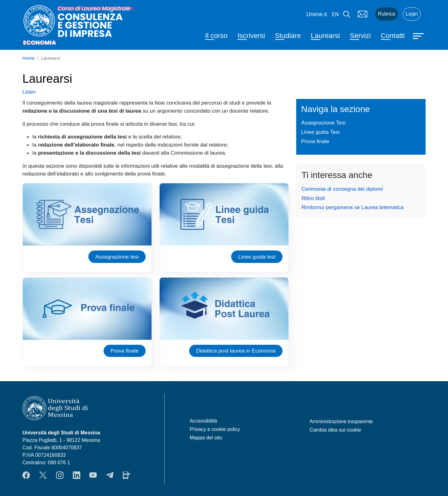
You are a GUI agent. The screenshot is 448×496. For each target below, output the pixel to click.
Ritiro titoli (313, 198)
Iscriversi (251, 36)
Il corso (216, 36)
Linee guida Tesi (320, 132)
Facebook (26, 475)
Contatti (393, 36)
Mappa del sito (206, 438)
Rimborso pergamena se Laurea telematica (352, 207)
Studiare (288, 36)
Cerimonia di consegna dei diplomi (342, 189)
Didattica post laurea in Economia (236, 351)
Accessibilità (203, 421)
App (127, 475)
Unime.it (317, 14)
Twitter (43, 475)
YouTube (93, 475)
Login (412, 14)
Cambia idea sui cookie (335, 430)
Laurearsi (325, 36)
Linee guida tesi (257, 257)
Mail (363, 14)
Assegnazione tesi (117, 257)
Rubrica (387, 14)
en (335, 14)
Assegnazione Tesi (323, 123)
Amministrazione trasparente (341, 421)
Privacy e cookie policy (215, 429)
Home (29, 58)
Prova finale (124, 351)
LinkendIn (77, 475)
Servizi (360, 36)
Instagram (60, 475)
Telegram (110, 475)
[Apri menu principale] (419, 35)
